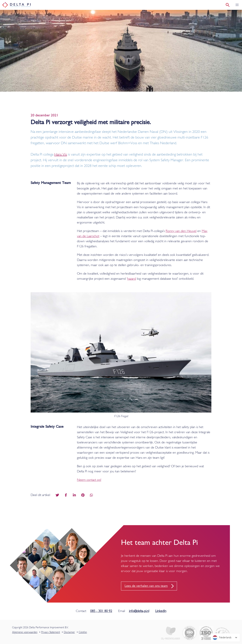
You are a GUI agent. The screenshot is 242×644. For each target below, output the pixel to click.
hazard (132, 279)
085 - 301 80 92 (101, 611)
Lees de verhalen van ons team (146, 586)
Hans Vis (61, 155)
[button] (237, 5)
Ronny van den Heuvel (181, 231)
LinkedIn (161, 611)
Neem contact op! (89, 480)
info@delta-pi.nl (139, 611)
